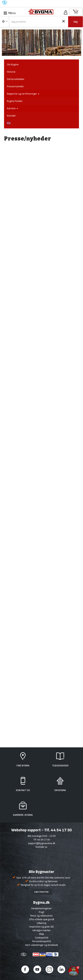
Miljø (41, 934)
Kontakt (11, 116)
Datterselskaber (16, 79)
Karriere (12, 108)
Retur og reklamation (41, 916)
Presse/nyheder (15, 86)
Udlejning (41, 923)
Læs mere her (42, 892)
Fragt (42, 912)
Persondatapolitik (41, 941)
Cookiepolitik (42, 938)
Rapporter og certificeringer (23, 94)
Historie (11, 72)
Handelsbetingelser (41, 908)
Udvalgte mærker (41, 930)
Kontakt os (41, 847)
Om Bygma (13, 64)
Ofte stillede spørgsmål (42, 919)
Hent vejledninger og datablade (42, 945)
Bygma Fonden (15, 101)
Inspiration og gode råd (41, 927)
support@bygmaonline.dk (41, 843)
